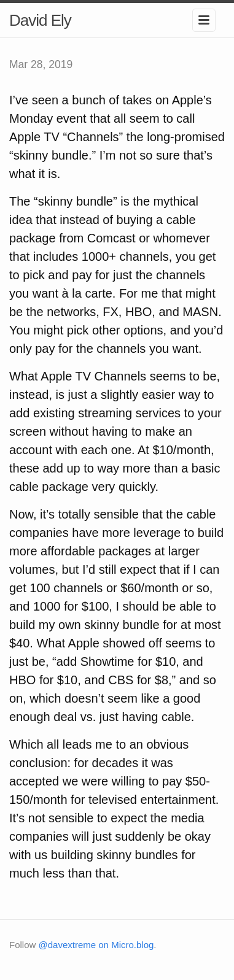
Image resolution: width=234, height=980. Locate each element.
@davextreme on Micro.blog (96, 945)
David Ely (40, 20)
